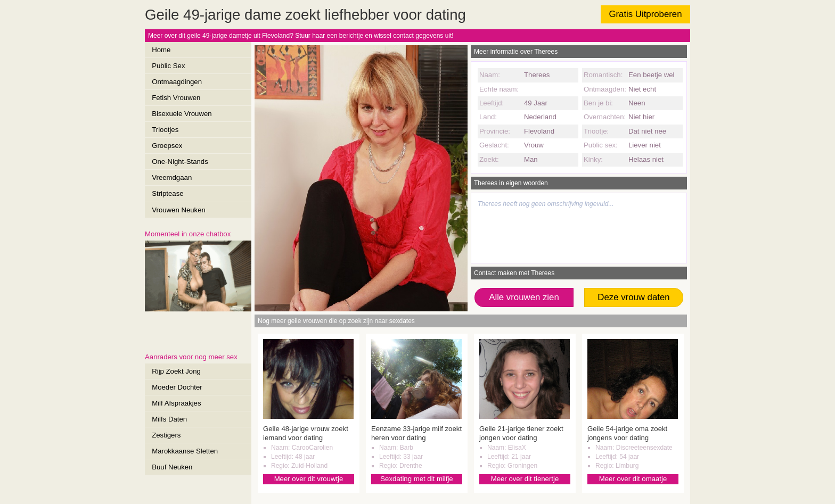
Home (161, 50)
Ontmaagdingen (177, 82)
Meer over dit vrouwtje (309, 479)
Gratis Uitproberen (645, 14)
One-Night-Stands (180, 162)
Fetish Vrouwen (176, 98)
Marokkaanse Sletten (185, 451)
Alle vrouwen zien (524, 297)
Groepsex (167, 146)
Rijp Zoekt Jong (176, 371)
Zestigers (166, 435)
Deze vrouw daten (633, 297)
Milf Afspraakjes (176, 403)
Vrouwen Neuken (179, 210)
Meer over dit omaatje (633, 479)
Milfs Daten (169, 419)
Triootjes (165, 130)
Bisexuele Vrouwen (182, 114)
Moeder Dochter (177, 387)
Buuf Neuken (172, 467)
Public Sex (168, 66)
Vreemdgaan (172, 177)
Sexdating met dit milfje (416, 479)
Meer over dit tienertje (525, 479)
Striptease (167, 193)
